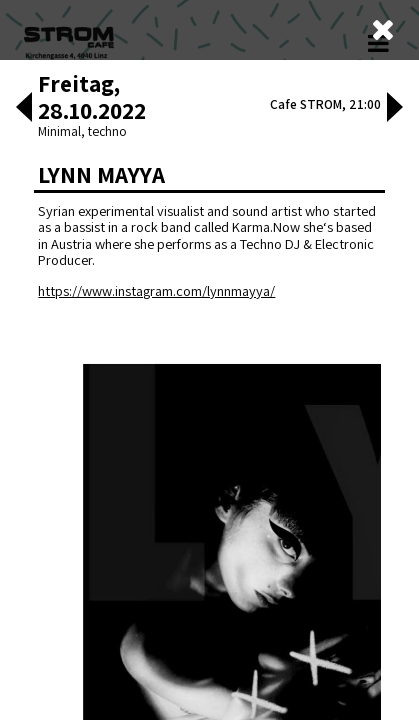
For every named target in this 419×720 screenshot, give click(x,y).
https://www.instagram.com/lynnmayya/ (156, 376)
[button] (24, 195)
